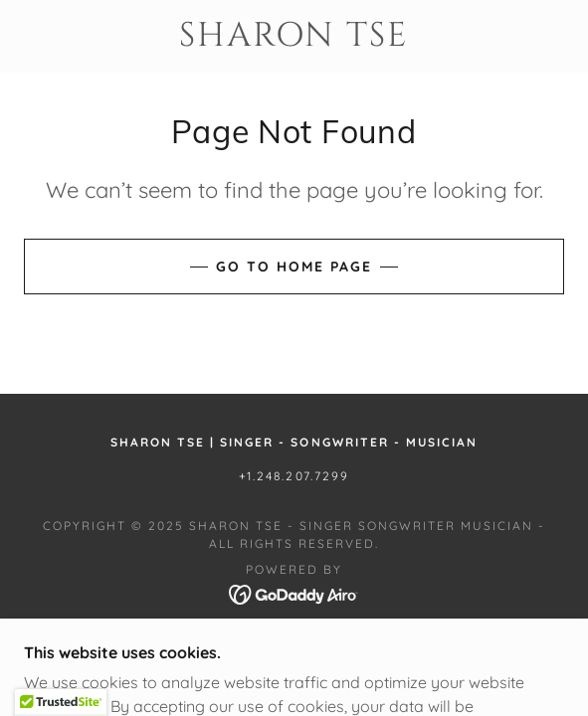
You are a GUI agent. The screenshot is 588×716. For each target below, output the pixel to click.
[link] (294, 36)
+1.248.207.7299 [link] (294, 476)
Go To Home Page (294, 267)
